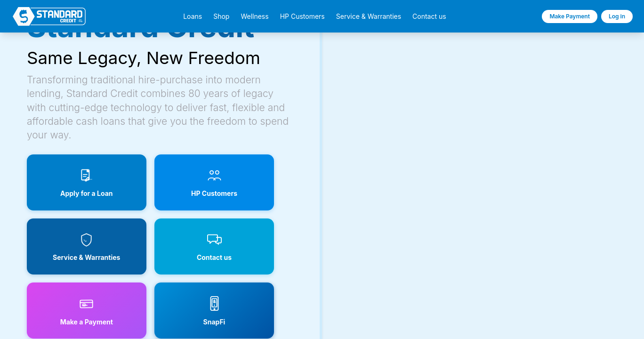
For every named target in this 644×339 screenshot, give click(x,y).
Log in (617, 16)
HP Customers (302, 16)
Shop (221, 16)
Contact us (429, 16)
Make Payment (570, 16)
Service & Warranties (369, 16)
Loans (193, 16)
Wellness (254, 16)
